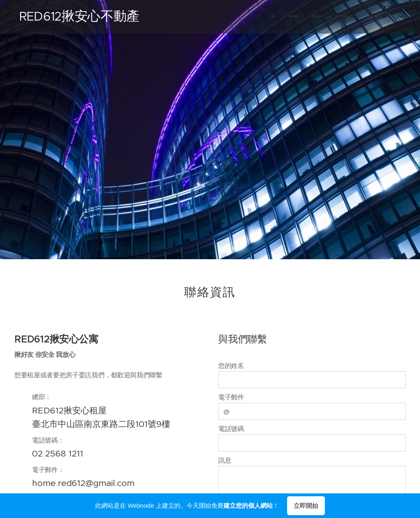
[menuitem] (321, 17)
